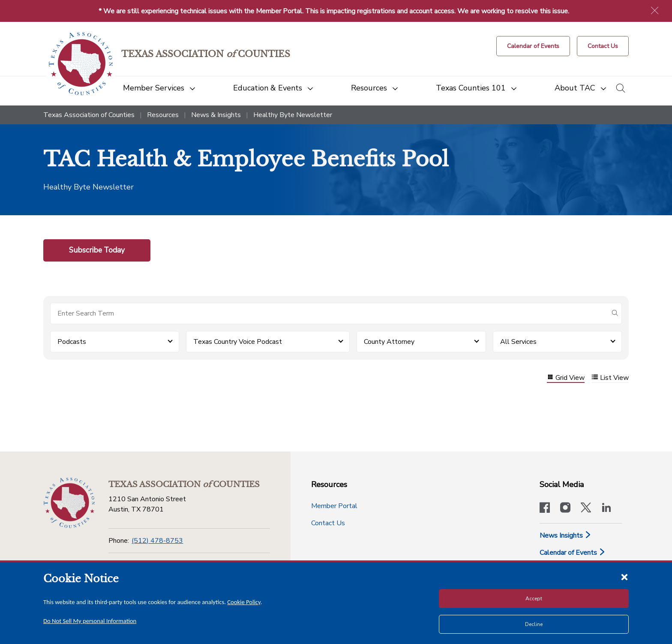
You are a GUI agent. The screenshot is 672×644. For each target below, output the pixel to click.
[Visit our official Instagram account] (565, 509)
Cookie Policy (244, 602)
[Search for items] (329, 313)
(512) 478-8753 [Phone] (157, 541)
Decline (534, 624)
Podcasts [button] (72, 342)
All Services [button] (518, 342)
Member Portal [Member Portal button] (334, 506)
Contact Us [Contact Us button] (328, 523)
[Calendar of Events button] (533, 46)
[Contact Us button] (603, 46)
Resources (163, 115)
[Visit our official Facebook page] (545, 509)
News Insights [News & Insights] (565, 536)
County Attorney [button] (389, 342)
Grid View (566, 378)
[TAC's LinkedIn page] (606, 509)
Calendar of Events (573, 553)
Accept (534, 599)
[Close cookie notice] (624, 577)
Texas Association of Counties (89, 115)
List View (610, 378)
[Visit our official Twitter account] (586, 509)
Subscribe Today (97, 250)
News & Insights (216, 115)
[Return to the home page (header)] (81, 64)
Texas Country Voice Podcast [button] (238, 342)
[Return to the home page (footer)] (69, 503)
